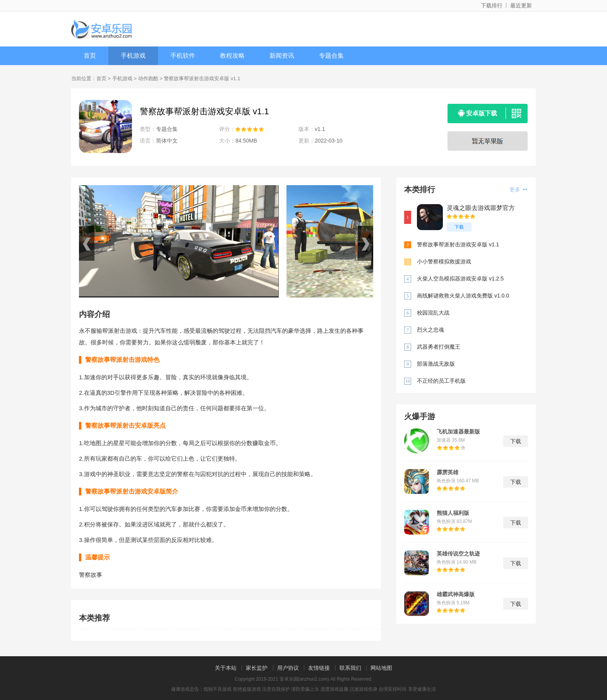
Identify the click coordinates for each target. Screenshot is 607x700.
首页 (90, 56)
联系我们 (350, 668)
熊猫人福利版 (453, 513)
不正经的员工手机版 (441, 381)
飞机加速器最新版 (458, 432)
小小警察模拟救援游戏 (444, 261)
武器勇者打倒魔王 (439, 347)
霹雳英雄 (448, 472)
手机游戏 (133, 56)
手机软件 (183, 56)
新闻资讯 (282, 56)
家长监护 (257, 668)
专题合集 (331, 56)
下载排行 (492, 5)
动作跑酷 (148, 78)
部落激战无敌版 (436, 364)
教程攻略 (232, 56)
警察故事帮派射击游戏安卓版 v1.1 (458, 244)
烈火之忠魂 (430, 330)
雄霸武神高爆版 (456, 594)
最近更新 (521, 5)
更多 (518, 189)
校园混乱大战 (433, 313)
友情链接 (319, 668)
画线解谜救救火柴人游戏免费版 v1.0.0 (463, 296)
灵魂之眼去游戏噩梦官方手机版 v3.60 (481, 208)
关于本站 (226, 668)
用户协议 (288, 668)
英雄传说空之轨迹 (458, 554)
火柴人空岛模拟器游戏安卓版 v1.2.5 (460, 279)
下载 (459, 227)
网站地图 (381, 668)
